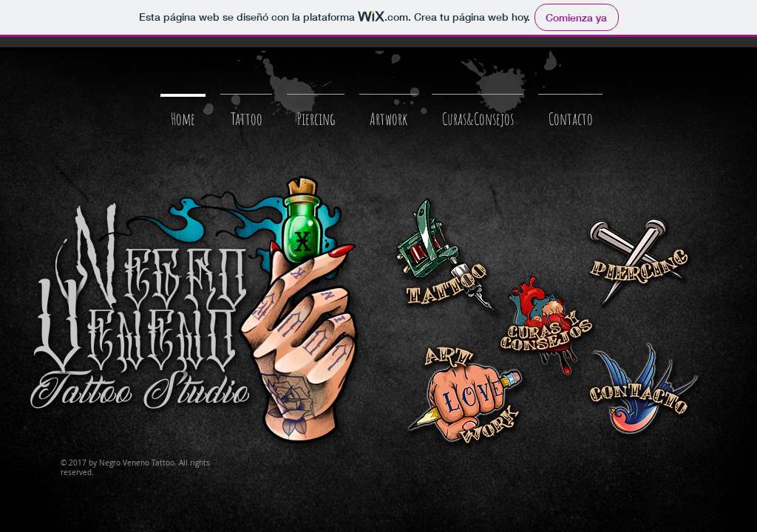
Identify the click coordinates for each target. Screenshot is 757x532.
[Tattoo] (449, 259)
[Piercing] (635, 263)
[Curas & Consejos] (546, 327)
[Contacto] (645, 392)
